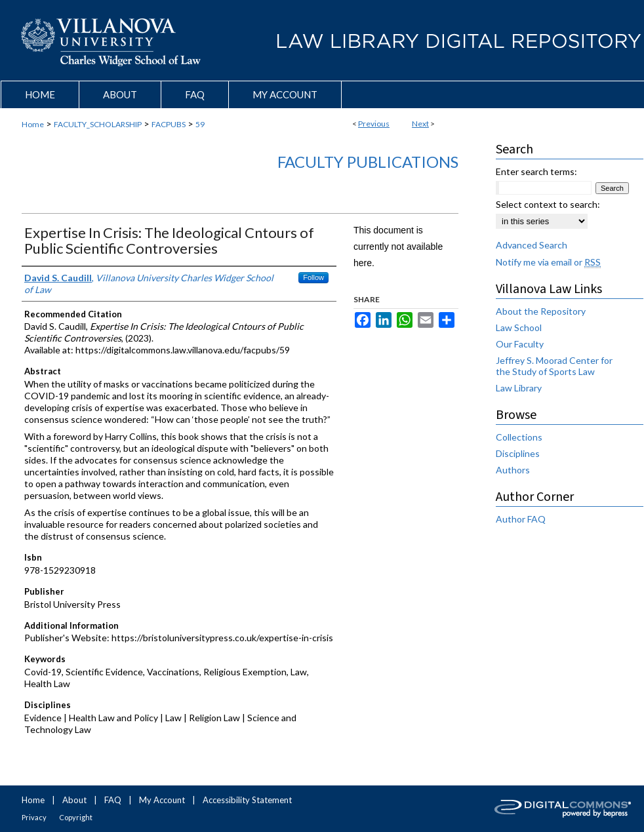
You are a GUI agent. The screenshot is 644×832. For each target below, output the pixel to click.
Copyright (76, 817)
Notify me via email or (548, 262)
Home (33, 124)
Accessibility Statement (247, 800)
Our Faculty (520, 344)
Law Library (519, 388)
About (74, 800)
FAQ (113, 800)
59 (200, 124)
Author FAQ (521, 519)
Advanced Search (532, 245)
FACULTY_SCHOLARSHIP (98, 124)
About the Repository (541, 311)
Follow (313, 277)
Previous (374, 124)
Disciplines (518, 453)
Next (420, 124)
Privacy (34, 817)
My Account (162, 800)
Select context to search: (548, 204)
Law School (519, 327)
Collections (519, 437)
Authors (513, 470)
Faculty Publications (368, 162)
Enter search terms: (536, 171)
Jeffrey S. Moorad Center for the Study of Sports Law (554, 366)
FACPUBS (169, 124)
